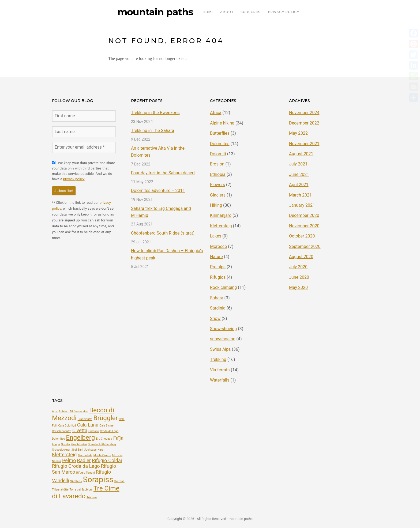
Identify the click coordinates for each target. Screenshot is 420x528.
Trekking (218, 359)
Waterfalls (220, 380)
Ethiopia (218, 174)
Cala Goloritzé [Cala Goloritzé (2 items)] (67, 425)
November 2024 (304, 113)
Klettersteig (221, 226)
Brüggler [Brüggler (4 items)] (105, 418)
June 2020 (299, 277)
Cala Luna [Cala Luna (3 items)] (88, 425)
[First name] (84, 116)
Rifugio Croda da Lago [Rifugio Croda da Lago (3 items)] (76, 466)
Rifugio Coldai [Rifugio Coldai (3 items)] (107, 460)
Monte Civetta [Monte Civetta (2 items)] (102, 455)
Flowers (217, 185)
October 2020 (302, 236)
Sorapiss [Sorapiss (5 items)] (98, 479)
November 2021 (304, 144)
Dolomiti (218, 154)
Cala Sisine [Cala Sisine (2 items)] (106, 425)
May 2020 (298, 287)
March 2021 (300, 195)
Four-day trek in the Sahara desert (163, 173)
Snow (215, 318)
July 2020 (298, 267)
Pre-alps (218, 267)
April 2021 (299, 185)
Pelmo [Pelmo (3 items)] (69, 460)
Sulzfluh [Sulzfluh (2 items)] (119, 481)
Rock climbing (223, 287)
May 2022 (298, 133)
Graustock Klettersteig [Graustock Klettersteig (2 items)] (102, 444)
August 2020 (301, 257)
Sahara (217, 298)
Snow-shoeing (223, 329)
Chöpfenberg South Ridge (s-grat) (163, 233)
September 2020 (305, 246)
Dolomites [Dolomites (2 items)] (58, 439)
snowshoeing (223, 339)
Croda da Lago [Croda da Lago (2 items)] (109, 431)
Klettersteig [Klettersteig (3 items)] (64, 454)
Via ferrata (220, 370)
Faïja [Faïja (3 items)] (118, 438)
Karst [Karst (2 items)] (101, 449)
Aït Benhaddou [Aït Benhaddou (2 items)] (79, 411)
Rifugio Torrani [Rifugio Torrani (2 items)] (86, 473)
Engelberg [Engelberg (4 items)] (80, 437)
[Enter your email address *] (84, 147)
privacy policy (74, 179)
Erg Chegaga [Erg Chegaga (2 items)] (104, 439)
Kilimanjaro (221, 215)
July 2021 (298, 164)
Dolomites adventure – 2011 (158, 191)
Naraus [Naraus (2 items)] (57, 461)
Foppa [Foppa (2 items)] (56, 444)
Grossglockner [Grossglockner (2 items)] (61, 449)
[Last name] (84, 132)
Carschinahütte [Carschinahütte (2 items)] (62, 431)
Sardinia (218, 308)
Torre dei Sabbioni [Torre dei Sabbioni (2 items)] (81, 490)
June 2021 (299, 174)
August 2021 (301, 154)
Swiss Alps (220, 349)
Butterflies (220, 133)
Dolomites (220, 144)
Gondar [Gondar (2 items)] (66, 444)
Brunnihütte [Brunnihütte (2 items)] (85, 419)
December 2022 (304, 123)
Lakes (216, 236)
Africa (216, 113)
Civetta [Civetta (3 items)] (80, 430)
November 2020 (304, 226)
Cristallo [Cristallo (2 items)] (94, 431)
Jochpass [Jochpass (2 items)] (90, 449)
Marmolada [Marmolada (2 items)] (85, 455)
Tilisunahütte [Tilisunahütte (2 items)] (60, 490)
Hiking (216, 205)
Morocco (218, 246)
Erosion (217, 164)
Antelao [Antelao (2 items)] (63, 411)
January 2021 (302, 205)
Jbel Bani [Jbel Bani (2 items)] (77, 449)
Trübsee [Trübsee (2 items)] (92, 497)
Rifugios (218, 277)
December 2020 (304, 215)
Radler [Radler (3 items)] (84, 460)
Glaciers (218, 195)
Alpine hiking (222, 123)
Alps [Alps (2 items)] (55, 411)
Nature (216, 257)
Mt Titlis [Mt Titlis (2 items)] (117, 455)
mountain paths (155, 12)
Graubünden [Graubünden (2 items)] (79, 444)
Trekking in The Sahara (153, 131)
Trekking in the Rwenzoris (155, 113)
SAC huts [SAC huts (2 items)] (76, 481)
